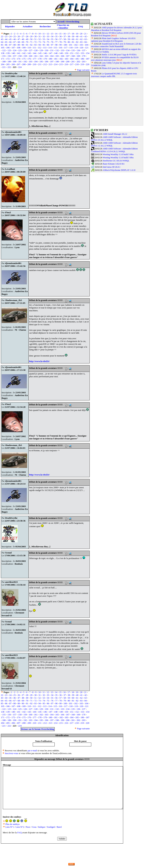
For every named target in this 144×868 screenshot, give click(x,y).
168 (73, 56)
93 (35, 45)
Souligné (51, 827)
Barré (59, 827)
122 (4, 50)
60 (73, 39)
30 (35, 36)
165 (57, 56)
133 (62, 50)
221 (4, 67)
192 (25, 62)
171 (3, 59)
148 (56, 53)
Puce (28, 827)
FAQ (81, 26)
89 (19, 45)
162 (41, 56)
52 (40, 39)
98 (56, 45)
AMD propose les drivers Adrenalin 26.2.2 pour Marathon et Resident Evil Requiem (116, 29)
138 (3, 53)
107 (13, 48)
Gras (34, 827)
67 (15, 42)
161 (36, 56)
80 (69, 42)
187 (88, 59)
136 (78, 50)
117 (66, 48)
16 (65, 34)
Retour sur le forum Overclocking (38, 729)
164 (52, 56)
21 (85, 34)
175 (24, 59)
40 (77, 36)
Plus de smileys (13, 824)
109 (24, 48)
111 (34, 48)
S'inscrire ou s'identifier (63, 26)
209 (29, 64)
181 (56, 59)
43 (2, 39)
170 (84, 56)
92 (31, 45)
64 (2, 42)
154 (88, 53)
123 (9, 50)
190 (15, 62)
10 (40, 34)
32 (44, 36)
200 (68, 62)
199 (62, 62)
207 (19, 64)
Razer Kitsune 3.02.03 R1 (114, 164)
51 (35, 39)
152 (77, 53)
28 (27, 36)
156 (9, 56)
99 (61, 45)
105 (3, 48)
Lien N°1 (10, 827)
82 (77, 42)
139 (8, 53)
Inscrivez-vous (12, 753)
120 (81, 48)
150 (66, 53)
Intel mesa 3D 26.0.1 (112, 167)
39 (73, 36)
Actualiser (28, 26)
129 (41, 50)
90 (23, 45)
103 (81, 45)
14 (56, 34)
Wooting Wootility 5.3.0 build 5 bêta (118, 154)
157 (15, 56)
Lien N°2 (20, 827)
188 (4, 62)
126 (25, 50)
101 (71, 45)
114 (50, 48)
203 (84, 62)
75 (48, 42)
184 (72, 59)
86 (6, 45)
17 (69, 34)
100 (65, 45)
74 (44, 42)
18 (73, 34)
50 (31, 39)
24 (10, 36)
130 (46, 50)
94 (40, 45)
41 (81, 36)
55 (52, 39)
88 (15, 45)
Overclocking (73, 22)
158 (20, 56)
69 (23, 42)
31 (40, 36)
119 (76, 48)
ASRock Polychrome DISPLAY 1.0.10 (119, 170)
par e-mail (32, 750)
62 (81, 39)
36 (61, 36)
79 (65, 42)
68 (19, 42)
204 (3, 64)
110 (29, 48)
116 (60, 48)
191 (20, 62)
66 (10, 42)
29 (31, 36)
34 (52, 36)
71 (31, 42)
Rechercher (45, 26)
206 (13, 64)
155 (4, 56)
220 (88, 64)
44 (6, 39)
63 (86, 39)
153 (82, 53)
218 (77, 64)
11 (44, 34)
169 (78, 56)
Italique (42, 827)
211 (40, 64)
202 (78, 62)
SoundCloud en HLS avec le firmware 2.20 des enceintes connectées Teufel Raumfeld (116, 45)
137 (84, 50)
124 (15, 50)
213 (50, 64)
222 (9, 67)
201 (73, 62)
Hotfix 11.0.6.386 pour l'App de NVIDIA (119, 55)
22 (2, 36)
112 (40, 48)
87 (10, 45)
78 (61, 42)
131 (52, 50)
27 (23, 36)
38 (69, 36)
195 (41, 62)
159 (25, 56)
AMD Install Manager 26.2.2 (115, 134)
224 (20, 67)
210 (35, 64)
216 (66, 64)
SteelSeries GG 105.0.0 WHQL (116, 161)
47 (19, 39)
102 (76, 45)
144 (35, 53)
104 (87, 45)
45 (10, 39)
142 (24, 53)
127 (30, 50)
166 (62, 56)
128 (36, 50)
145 (40, 53)
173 (13, 59)
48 (23, 39)
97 (52, 45)
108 (19, 48)
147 (50, 53)
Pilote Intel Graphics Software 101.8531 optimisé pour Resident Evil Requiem (113, 40)
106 (8, 48)
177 (35, 59)
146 (45, 53)
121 (87, 48)
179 (45, 59)
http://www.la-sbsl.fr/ (39, 361)
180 (50, 59)
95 (44, 45)
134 (68, 50)
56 (56, 39)
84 (86, 42)
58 (65, 39)
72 (35, 42)
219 (82, 64)
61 (77, 39)
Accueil (61, 22)
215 (61, 64)
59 (69, 39)
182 (61, 59)
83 (81, 42)
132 (57, 50)
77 (56, 42)
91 (27, 45)
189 (9, 62)
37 (65, 36)
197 (52, 62)
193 (30, 62)
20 (81, 34)
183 (66, 59)
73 (40, 42)
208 (24, 64)
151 (72, 53)
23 (6, 36)
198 (57, 62)
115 (55, 48)
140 (13, 53)
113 (45, 48)
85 (2, 45)
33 (48, 36)
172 (8, 59)
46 (15, 39)
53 (44, 39)
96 (48, 45)
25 (15, 36)
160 (30, 56)
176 (29, 59)
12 (48, 34)
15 (60, 34)
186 (82, 59)
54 (48, 39)
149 (61, 53)
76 (52, 42)
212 (45, 64)
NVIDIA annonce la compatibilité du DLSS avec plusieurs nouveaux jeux (115, 59)
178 (40, 59)
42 (86, 36)
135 (73, 50)
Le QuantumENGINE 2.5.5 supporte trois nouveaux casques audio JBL (114, 75)
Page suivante (83, 70)
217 (72, 64)
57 (61, 39)
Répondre (10, 26)
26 (19, 36)
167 (68, 56)
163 (46, 56)
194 (36, 62)
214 (56, 64)
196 (46, 62)
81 (73, 42)
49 (27, 39)
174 (19, 59)
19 (77, 34)
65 (6, 42)
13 (52, 34)
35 (56, 36)
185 (77, 59)
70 (27, 42)
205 (8, 64)
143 (29, 53)
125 (20, 50)
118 (71, 48)
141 (19, 53)
